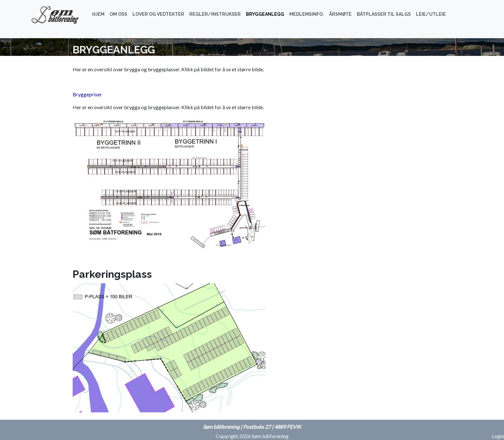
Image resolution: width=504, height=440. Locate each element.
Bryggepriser (87, 94)
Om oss (118, 14)
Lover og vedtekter (158, 14)
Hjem (98, 14)
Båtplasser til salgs (384, 14)
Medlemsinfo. (307, 14)
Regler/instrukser (215, 14)
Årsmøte (340, 14)
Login (498, 436)
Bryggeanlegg (265, 14)
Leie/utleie (431, 14)
